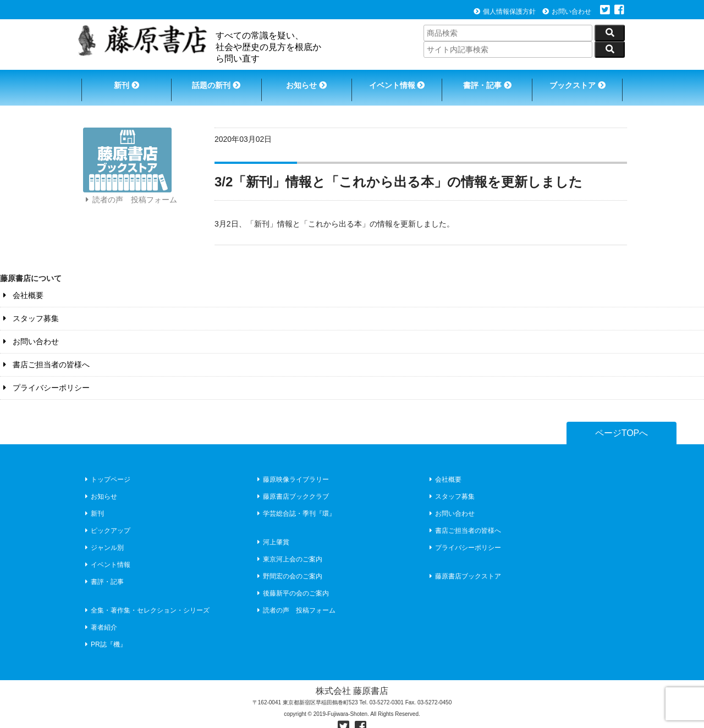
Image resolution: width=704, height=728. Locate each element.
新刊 (123, 81)
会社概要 (22, 283)
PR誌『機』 (105, 632)
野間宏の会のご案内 (288, 564)
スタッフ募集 (29, 306)
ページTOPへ (622, 421)
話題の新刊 (215, 81)
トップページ (106, 467)
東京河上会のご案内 (288, 547)
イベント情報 (398, 81)
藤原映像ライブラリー (292, 467)
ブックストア (581, 81)
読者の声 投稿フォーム (130, 197)
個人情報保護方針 (505, 12)
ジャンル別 (103, 535)
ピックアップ (106, 518)
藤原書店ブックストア (464, 564)
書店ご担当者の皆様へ (45, 352)
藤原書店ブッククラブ (292, 484)
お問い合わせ (567, 12)
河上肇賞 (272, 530)
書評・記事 (490, 81)
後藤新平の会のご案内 (292, 581)
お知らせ (306, 81)
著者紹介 (100, 615)
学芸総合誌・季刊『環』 (295, 501)
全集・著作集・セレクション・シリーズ (146, 598)
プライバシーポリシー (45, 376)
